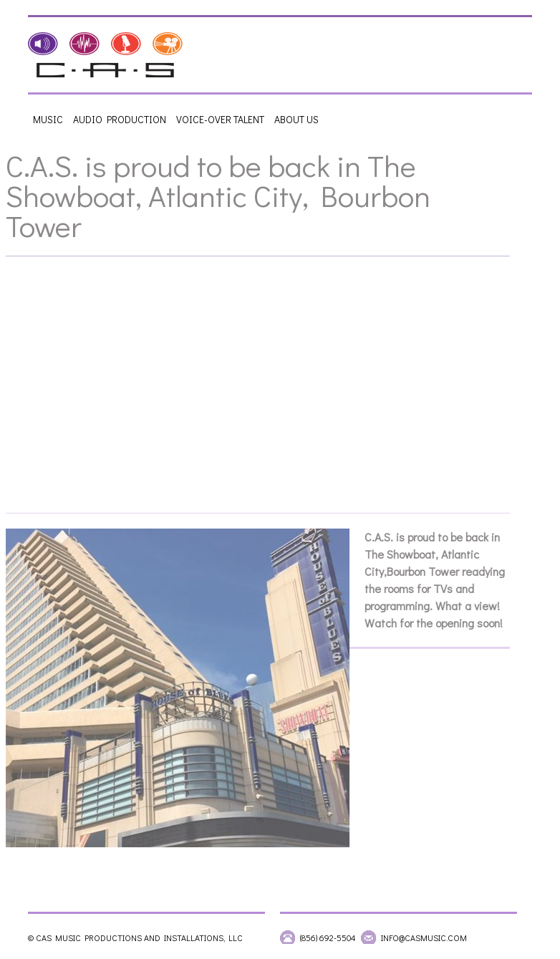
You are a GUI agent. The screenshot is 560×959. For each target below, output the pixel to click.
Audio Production (120, 119)
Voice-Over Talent (220, 119)
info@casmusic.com (424, 938)
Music (48, 119)
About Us (296, 119)
